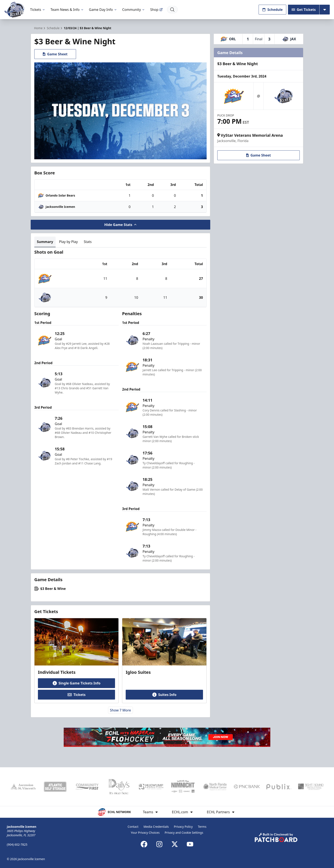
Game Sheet (55, 54)
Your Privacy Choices (145, 833)
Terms (202, 827)
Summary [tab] (45, 242)
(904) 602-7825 (17, 844)
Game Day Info (103, 10)
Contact (133, 827)
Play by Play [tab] (68, 242)
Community (134, 10)
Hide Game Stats (121, 225)
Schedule (272, 10)
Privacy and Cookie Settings (184, 833)
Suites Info (164, 695)
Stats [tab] (88, 242)
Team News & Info (67, 10)
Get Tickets (304, 10)
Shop (156, 10)
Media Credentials (156, 827)
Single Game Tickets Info (77, 683)
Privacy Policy (183, 827)
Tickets (38, 10)
